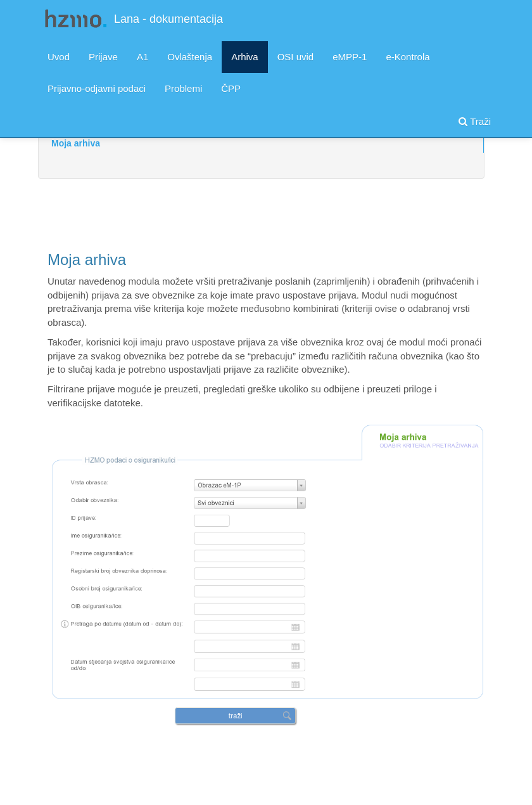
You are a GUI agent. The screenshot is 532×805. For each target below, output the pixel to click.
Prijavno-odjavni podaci (97, 88)
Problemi (183, 88)
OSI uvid (296, 57)
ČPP (231, 88)
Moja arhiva (76, 143)
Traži (475, 121)
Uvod (59, 57)
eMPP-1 (350, 57)
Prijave (103, 57)
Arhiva (245, 57)
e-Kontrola (408, 57)
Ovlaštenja (190, 57)
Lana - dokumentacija (168, 19)
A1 (142, 57)
